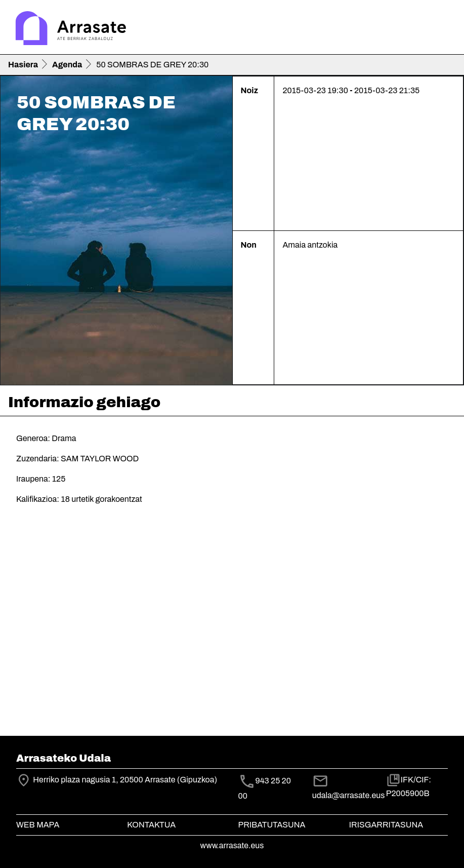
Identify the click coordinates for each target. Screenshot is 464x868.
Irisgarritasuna (386, 825)
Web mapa (38, 825)
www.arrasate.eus (232, 845)
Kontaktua (151, 825)
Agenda (67, 65)
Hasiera (23, 65)
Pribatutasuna (272, 825)
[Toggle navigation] (442, 29)
